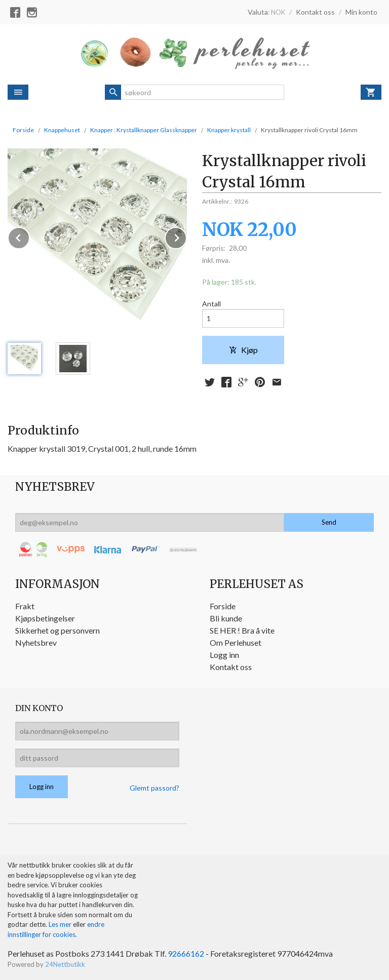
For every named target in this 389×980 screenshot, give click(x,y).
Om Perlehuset (236, 642)
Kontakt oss (231, 667)
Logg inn (224, 655)
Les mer (61, 924)
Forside (23, 130)
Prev (29, 236)
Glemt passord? (154, 788)
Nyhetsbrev (36, 642)
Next (186, 236)
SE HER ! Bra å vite (242, 630)
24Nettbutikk (65, 964)
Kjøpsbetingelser (45, 618)
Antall (211, 304)
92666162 (186, 953)
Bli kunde (226, 618)
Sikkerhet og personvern (57, 630)
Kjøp (243, 350)
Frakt (25, 606)
